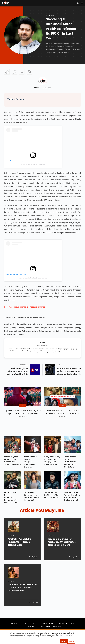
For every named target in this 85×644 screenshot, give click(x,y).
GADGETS (11, 537)
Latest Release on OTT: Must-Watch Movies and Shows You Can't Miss (62, 412)
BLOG (23, 406)
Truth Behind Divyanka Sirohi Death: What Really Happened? (32, 496)
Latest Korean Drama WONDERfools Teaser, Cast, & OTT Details (71, 462)
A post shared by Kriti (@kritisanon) (33, 164)
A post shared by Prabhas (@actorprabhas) (33, 278)
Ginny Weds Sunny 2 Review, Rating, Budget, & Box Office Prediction (52, 461)
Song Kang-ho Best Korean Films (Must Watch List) (52, 495)
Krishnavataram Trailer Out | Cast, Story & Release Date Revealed (23, 589)
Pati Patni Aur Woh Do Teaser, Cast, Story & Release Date (19, 543)
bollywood (50, 15)
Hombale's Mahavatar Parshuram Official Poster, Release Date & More (62, 543)
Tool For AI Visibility (51, 627)
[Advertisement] (8, 44)
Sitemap (15, 623)
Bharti (38, 88)
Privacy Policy (67, 623)
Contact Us (47, 623)
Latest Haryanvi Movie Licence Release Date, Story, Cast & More (12, 461)
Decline (71, 641)
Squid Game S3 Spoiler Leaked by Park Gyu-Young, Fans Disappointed (23, 412)
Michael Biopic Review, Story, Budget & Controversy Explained (30, 462)
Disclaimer (29, 627)
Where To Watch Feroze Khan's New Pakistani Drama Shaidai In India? (72, 496)
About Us (30, 623)
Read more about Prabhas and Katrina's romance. (25, 307)
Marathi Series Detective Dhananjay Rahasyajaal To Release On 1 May (12, 497)
